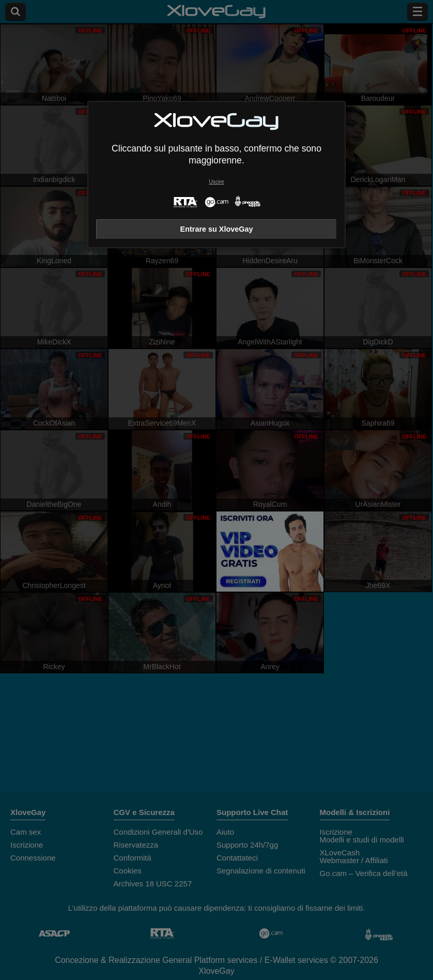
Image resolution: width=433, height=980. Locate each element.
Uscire (216, 182)
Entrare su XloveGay (217, 229)
